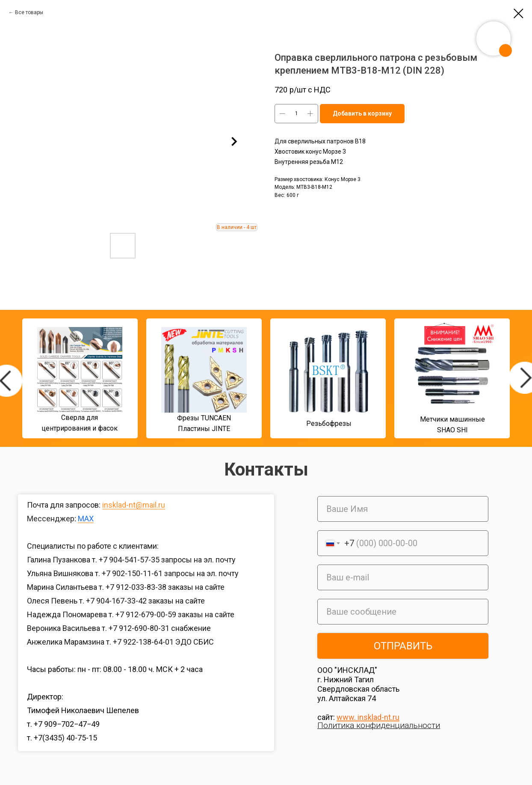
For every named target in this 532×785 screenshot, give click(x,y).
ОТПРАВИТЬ (403, 646)
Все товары (29, 12)
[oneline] (403, 612)
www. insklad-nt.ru (368, 717)
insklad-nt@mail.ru (134, 505)
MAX (86, 519)
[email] (403, 577)
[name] (403, 509)
